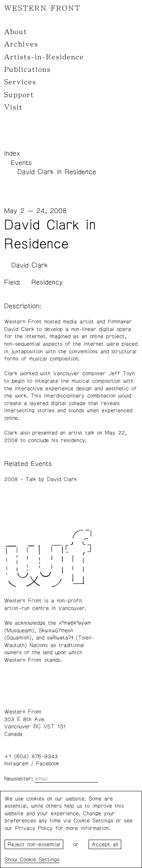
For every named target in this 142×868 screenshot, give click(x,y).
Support (19, 95)
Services (20, 82)
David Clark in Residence (57, 172)
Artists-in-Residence (44, 57)
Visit (13, 107)
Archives (21, 44)
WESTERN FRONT (42, 8)
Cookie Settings (40, 860)
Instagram (16, 764)
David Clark (30, 265)
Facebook (48, 764)
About (16, 32)
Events (21, 163)
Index (12, 153)
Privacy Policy (34, 828)
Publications (27, 70)
